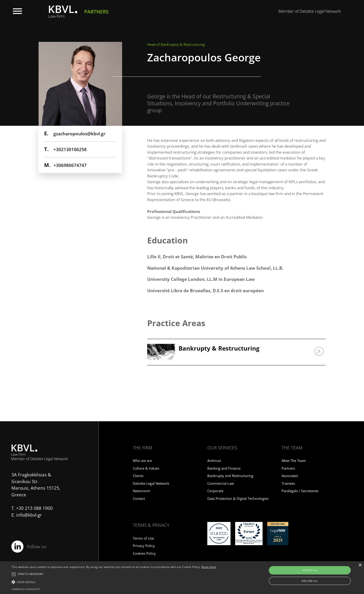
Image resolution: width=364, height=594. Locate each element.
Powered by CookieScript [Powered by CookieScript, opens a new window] (26, 589)
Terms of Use (143, 538)
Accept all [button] (310, 570)
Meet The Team (294, 461)
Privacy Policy (144, 546)
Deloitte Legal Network (151, 483)
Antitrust (214, 461)
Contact (139, 498)
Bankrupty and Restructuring (230, 476)
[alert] (182, 578)
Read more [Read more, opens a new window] (209, 567)
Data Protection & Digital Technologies (238, 498)
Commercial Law (221, 483)
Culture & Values (146, 468)
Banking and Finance (224, 468)
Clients (138, 476)
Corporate (215, 491)
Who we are (142, 461)
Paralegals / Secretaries (300, 491)
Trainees (288, 483)
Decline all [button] (310, 581)
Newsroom (142, 491)
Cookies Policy (144, 553)
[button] (31, 574)
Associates (290, 476)
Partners (288, 468)
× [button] (360, 565)
